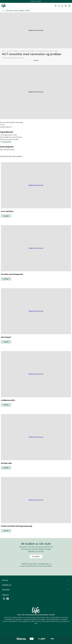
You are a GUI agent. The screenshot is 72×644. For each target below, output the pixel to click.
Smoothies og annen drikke (27, 51)
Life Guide (9, 51)
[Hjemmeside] (4, 6)
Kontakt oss (36, 585)
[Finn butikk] (56, 6)
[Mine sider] (62, 6)
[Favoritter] (59, 6)
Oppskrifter (16, 51)
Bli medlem (36, 557)
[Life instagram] (4, 600)
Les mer (6, 216)
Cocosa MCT (7, 142)
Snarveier (36, 590)
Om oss (36, 580)
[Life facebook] (8, 600)
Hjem (3, 51)
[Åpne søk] (37, 11)
